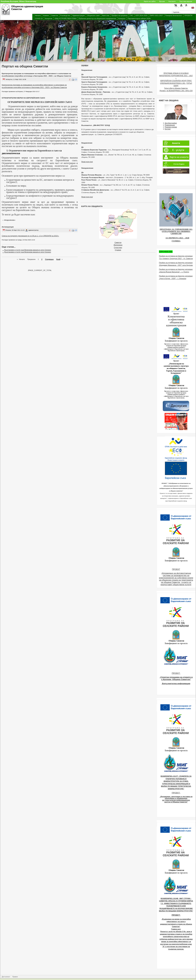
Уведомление (87, 70)
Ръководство (65, 15)
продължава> (10, 220)
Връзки (162, 1)
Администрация (79, 15)
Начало (38, 15)
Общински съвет (93, 15)
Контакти (172, 1)
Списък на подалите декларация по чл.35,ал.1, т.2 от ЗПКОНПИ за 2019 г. (30, 236)
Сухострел (118, 247)
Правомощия (170, 125)
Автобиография (171, 123)
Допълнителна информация (176, 684)
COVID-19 (39, 18)
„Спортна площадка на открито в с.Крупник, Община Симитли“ (176, 678)
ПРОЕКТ (176, 569)
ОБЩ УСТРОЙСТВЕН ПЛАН (65, 18)
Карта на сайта (150, 1)
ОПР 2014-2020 (141, 15)
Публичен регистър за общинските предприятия (97, 18)
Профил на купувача (119, 15)
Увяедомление (87, 168)
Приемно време (171, 127)
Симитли (55, 15)
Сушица (118, 250)
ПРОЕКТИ (188, 15)
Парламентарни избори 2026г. (139, 18)
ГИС (131, 15)
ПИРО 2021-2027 (156, 15)
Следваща (49, 259)
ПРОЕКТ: (176, 673)
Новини (46, 15)
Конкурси (122, 18)
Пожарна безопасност (174, 15)
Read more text (87, 162)
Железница (118, 245)
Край (58, 259)
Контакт (168, 129)
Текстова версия (186, 1)
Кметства (106, 15)
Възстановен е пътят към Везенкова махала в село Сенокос (28, 250)
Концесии (49, 18)
